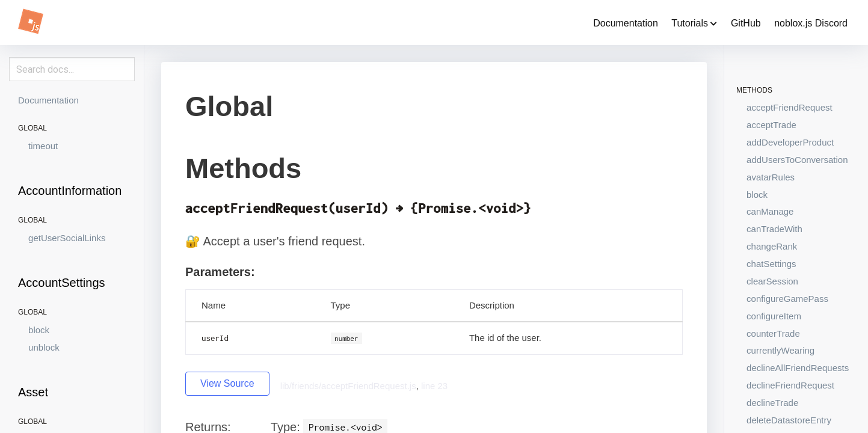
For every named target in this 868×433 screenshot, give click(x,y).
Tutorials (694, 23)
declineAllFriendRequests (798, 368)
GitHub (746, 23)
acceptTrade (771, 125)
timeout (43, 146)
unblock (44, 347)
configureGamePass (787, 299)
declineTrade (772, 403)
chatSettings (771, 264)
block (39, 330)
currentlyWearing (780, 350)
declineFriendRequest (790, 385)
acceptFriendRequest (790, 107)
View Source (227, 383)
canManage (770, 211)
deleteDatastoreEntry (789, 420)
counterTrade (773, 333)
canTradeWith (774, 229)
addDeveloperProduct (790, 142)
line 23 (434, 386)
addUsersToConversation (797, 160)
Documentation (626, 23)
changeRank (772, 246)
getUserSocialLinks (67, 238)
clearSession (772, 281)
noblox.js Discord (811, 23)
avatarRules (771, 177)
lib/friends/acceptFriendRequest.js (348, 386)
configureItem (774, 316)
